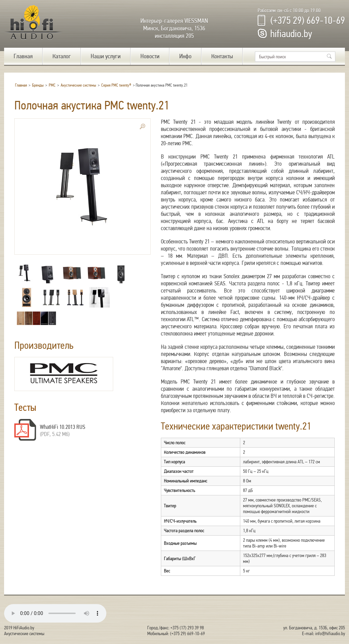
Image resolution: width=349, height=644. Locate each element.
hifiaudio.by (291, 34)
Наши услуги (106, 56)
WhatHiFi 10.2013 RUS (63, 427)
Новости (150, 56)
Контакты (222, 56)
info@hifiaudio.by (330, 634)
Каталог (62, 56)
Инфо (185, 56)
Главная (23, 56)
